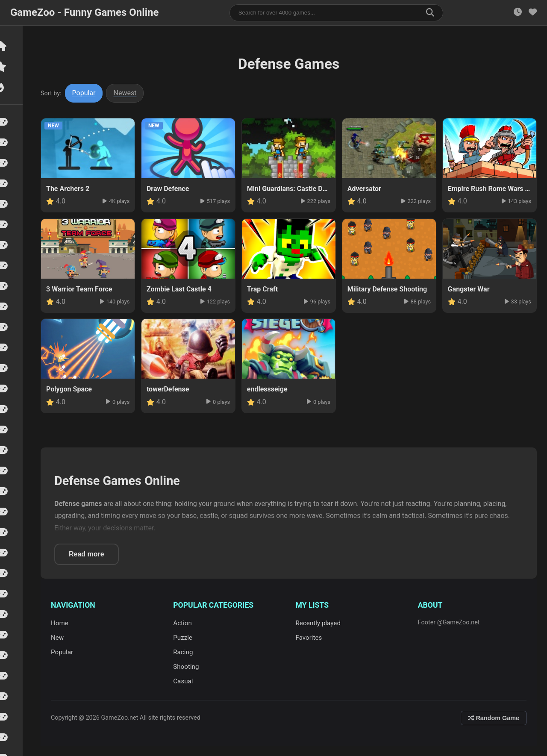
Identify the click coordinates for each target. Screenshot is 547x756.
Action (185, 623)
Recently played (320, 623)
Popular (88, 93)
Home (63, 623)
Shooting (189, 667)
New (61, 638)
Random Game (494, 718)
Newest (129, 93)
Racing (186, 652)
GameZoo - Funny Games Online (84, 12)
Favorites (311, 638)
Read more (90, 554)
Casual (186, 681)
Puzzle (186, 638)
